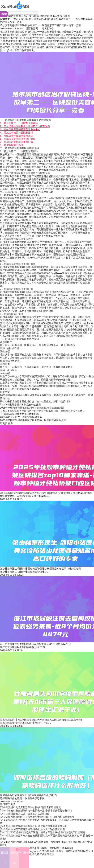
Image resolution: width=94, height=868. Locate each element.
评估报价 (24, 853)
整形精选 (34, 16)
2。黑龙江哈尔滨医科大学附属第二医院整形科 (25, 126)
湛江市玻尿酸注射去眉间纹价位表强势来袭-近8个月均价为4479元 (35, 644)
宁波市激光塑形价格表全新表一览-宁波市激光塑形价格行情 (40, 811)
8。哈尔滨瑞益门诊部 (12, 145)
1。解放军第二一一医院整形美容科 (19, 123)
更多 (10, 423)
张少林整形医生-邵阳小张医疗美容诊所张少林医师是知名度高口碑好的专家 (40, 569)
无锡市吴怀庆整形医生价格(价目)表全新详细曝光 (34, 807)
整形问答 (55, 16)
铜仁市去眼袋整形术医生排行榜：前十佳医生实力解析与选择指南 (35, 401)
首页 (16, 19)
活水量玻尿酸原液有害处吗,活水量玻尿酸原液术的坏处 (38, 826)
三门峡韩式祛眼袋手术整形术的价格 (19, 414)
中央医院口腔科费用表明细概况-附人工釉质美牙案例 (37, 829)
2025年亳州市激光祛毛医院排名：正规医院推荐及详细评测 (32, 408)
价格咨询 (15, 856)
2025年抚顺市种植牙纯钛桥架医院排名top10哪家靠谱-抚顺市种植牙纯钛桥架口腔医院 (46, 493)
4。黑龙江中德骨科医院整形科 (16, 133)
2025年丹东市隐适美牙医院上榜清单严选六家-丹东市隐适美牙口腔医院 (46, 832)
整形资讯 (24, 16)
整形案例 (65, 16)
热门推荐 (5, 804)
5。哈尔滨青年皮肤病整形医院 (16, 136)
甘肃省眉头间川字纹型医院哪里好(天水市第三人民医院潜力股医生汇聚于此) (41, 720)
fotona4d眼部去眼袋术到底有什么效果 (21, 405)
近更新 (4, 423)
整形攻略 (44, 16)
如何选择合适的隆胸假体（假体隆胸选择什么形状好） (29, 795)
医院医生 (5, 858)
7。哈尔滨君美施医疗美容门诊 (16, 142)
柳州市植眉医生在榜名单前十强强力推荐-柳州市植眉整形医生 (41, 817)
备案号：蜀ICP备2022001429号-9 (75, 851)
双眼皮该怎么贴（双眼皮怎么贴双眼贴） (30, 814)
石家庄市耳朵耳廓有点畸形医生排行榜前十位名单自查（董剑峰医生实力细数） (42, 411)
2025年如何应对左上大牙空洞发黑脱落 (21, 417)
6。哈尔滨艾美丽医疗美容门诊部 (18, 139)
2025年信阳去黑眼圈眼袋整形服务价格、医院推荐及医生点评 (33, 420)
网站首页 (13, 16)
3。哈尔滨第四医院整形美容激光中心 (20, 129)
